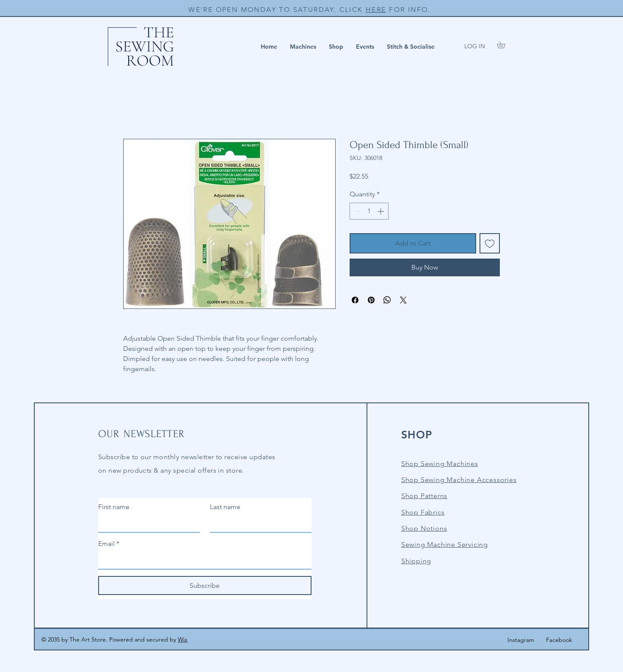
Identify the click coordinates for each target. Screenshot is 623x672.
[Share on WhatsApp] (387, 300)
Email (109, 544)
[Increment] (381, 211)
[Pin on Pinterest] (371, 300)
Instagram (521, 640)
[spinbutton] (369, 211)
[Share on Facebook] (355, 300)
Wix (183, 639)
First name (114, 507)
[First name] (146, 523)
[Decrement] (357, 211)
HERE (376, 10)
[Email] (202, 560)
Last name (225, 507)
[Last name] (258, 523)
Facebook (559, 640)
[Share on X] (403, 300)
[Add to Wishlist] (490, 243)
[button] (303, 47)
